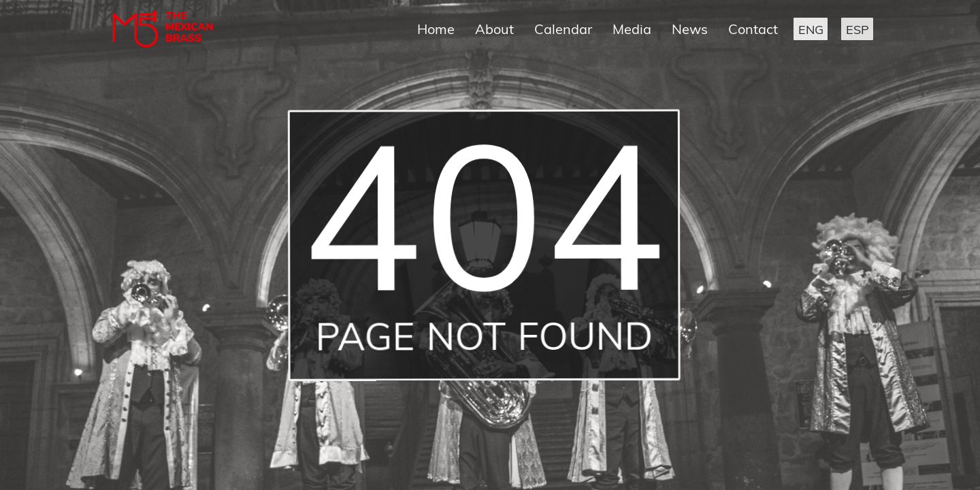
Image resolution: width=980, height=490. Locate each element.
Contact (753, 29)
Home (436, 29)
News (690, 29)
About (494, 29)
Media (632, 29)
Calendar (563, 29)
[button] (811, 29)
